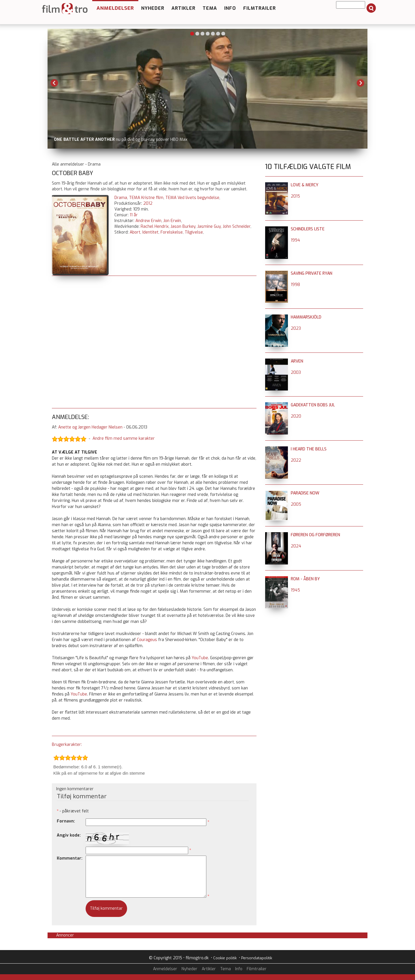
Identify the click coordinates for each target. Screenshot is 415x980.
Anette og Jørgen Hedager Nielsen (90, 427)
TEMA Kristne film (146, 198)
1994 (295, 240)
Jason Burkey (183, 226)
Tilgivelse (194, 232)
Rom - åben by (305, 579)
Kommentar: (70, 858)
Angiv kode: (69, 835)
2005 (296, 504)
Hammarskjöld (306, 317)
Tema (210, 8)
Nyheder (153, 8)
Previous (54, 83)
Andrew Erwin (148, 221)
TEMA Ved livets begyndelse (192, 198)
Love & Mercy (305, 185)
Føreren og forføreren (315, 535)
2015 (295, 196)
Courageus (147, 640)
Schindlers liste (308, 229)
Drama (121, 198)
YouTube (200, 658)
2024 (296, 546)
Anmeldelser (115, 8)
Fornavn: (66, 821)
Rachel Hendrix (155, 226)
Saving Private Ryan (312, 273)
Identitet (150, 232)
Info (230, 8)
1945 (295, 590)
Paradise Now (305, 493)
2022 (296, 460)
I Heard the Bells (309, 449)
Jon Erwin (172, 221)
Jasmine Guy (209, 226)
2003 (296, 373)
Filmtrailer (260, 8)
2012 (148, 203)
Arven (297, 361)
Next (361, 83)
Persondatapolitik (257, 958)
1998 (295, 285)
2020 (296, 416)
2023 (296, 328)
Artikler (183, 8)
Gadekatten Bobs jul (313, 405)
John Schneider (237, 226)
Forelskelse (172, 232)
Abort (135, 232)
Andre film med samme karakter (124, 439)
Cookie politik (225, 958)
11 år (134, 215)
